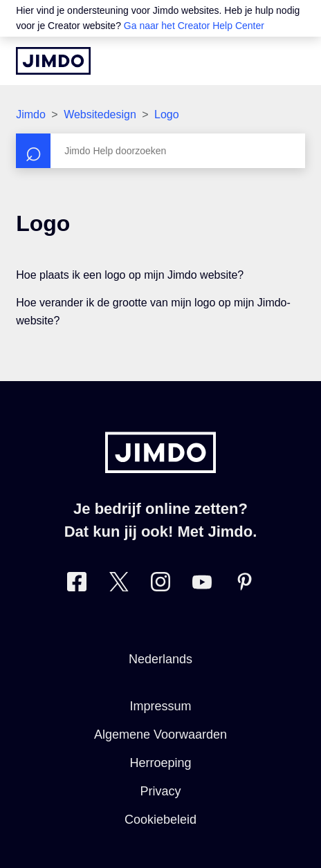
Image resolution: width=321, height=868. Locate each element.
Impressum (160, 706)
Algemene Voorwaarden (160, 735)
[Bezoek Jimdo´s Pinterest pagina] (244, 585)
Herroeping (160, 763)
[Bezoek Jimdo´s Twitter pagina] (119, 585)
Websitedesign (100, 114)
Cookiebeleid (160, 820)
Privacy (160, 791)
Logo (167, 114)
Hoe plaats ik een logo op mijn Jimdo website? (130, 275)
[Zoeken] (160, 151)
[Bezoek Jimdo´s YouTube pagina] (202, 585)
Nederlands (160, 659)
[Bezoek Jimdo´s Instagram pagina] (160, 585)
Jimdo (31, 114)
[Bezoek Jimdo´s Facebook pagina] (77, 585)
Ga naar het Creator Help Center (194, 26)
